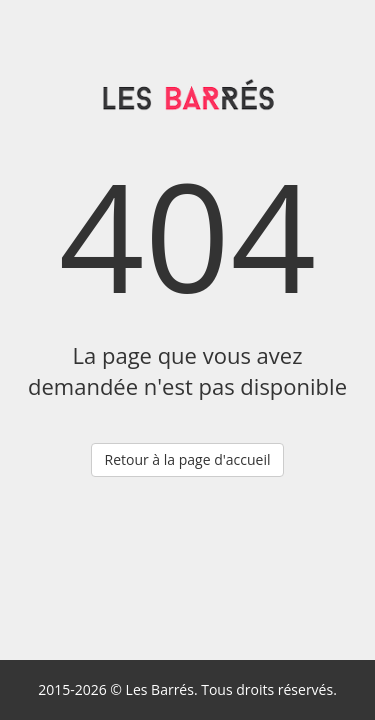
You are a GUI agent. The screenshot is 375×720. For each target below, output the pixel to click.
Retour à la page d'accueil (187, 459)
